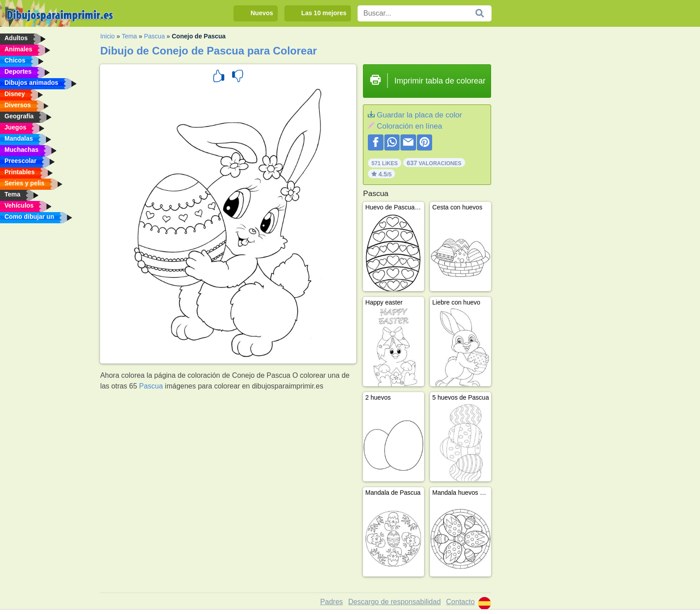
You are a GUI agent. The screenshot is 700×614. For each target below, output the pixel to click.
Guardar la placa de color (419, 115)
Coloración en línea (409, 126)
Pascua (154, 36)
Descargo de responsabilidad (394, 602)
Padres (331, 602)
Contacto (460, 602)
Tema (129, 36)
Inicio (107, 36)
